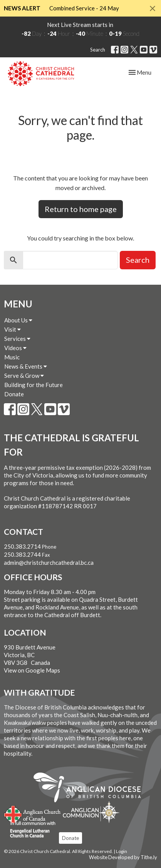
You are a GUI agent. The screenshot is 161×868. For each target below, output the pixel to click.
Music (12, 357)
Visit (13, 329)
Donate (14, 394)
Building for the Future (34, 385)
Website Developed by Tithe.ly (123, 857)
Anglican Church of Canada (33, 813)
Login (122, 851)
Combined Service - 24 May (84, 8)
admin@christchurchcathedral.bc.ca (49, 563)
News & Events (26, 366)
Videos (15, 348)
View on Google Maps (32, 670)
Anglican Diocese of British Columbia (91, 789)
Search (98, 50)
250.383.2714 (22, 546)
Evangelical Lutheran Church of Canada (30, 830)
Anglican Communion (91, 812)
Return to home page (81, 209)
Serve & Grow (24, 376)
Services (17, 339)
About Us (18, 320)
